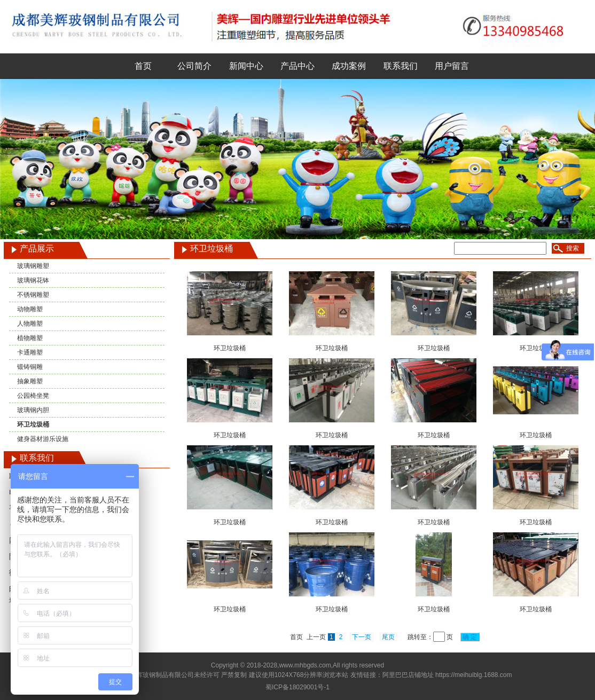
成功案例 (349, 66)
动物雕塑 (30, 309)
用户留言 (452, 66)
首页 (143, 66)
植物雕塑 (30, 338)
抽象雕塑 (30, 381)
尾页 (388, 637)
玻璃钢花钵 (33, 280)
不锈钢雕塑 (33, 295)
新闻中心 (246, 66)
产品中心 (297, 66)
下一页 (362, 637)
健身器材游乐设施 (43, 439)
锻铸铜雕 (30, 367)
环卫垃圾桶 (33, 424)
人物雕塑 (30, 324)
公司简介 (194, 66)
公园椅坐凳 (33, 396)
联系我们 (401, 66)
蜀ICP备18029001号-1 (297, 687)
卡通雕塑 (30, 352)
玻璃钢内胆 (33, 410)
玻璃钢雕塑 (33, 266)
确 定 (470, 637)
